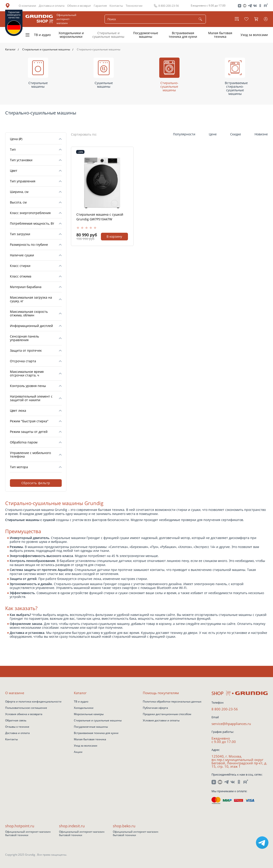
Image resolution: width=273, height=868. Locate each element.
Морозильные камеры (89, 714)
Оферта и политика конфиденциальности (33, 702)
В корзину (114, 236)
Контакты (116, 6)
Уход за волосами (254, 35)
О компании (27, 6)
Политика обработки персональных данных (172, 702)
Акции (78, 752)
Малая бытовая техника (220, 35)
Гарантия (100, 6)
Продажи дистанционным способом (167, 714)
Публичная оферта (155, 708)
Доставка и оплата (52, 6)
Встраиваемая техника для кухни (183, 35)
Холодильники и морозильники (71, 35)
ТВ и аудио (42, 35)
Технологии (134, 6)
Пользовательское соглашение (26, 708)
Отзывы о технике (17, 727)
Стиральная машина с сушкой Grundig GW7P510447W (100, 217)
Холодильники (84, 708)
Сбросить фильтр (36, 483)
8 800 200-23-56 (225, 709)
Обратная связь (16, 721)
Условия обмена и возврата (24, 714)
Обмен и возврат (79, 6)
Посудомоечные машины (146, 35)
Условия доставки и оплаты (161, 721)
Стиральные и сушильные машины (108, 35)
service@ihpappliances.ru (231, 724)
